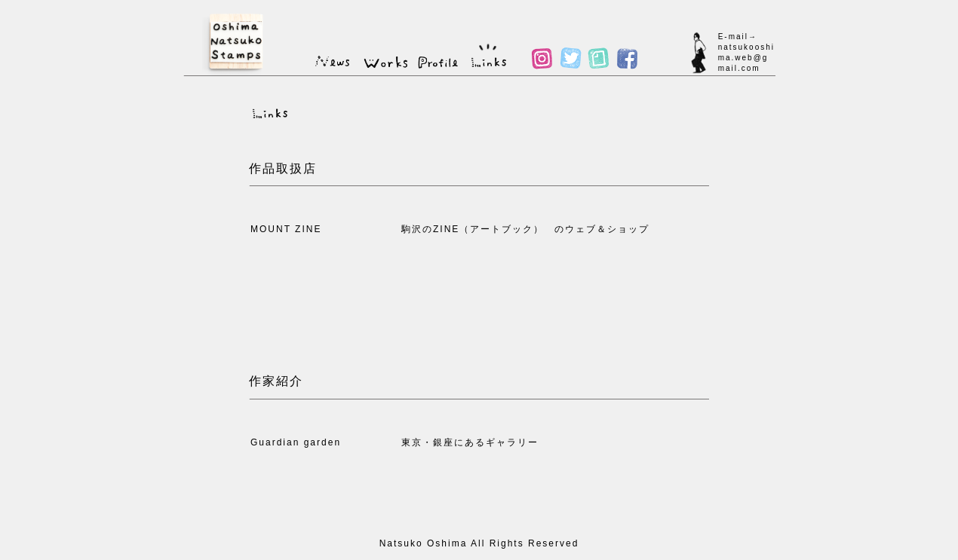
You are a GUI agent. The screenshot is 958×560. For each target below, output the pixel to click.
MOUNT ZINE (286, 229)
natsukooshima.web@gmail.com (746, 58)
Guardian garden (296, 442)
